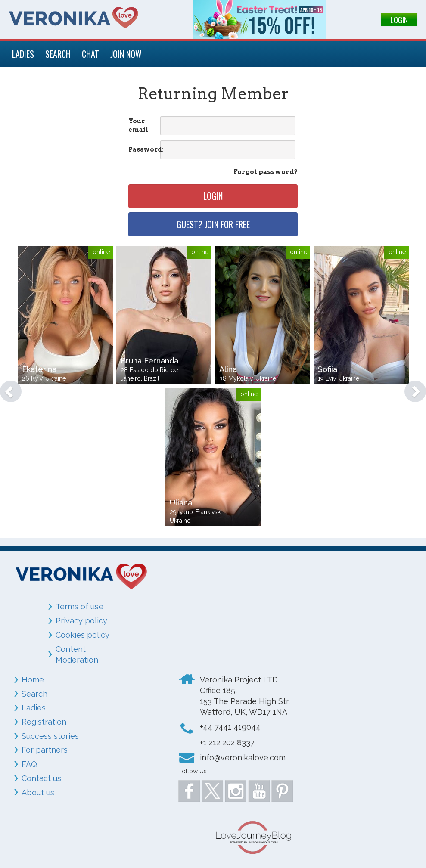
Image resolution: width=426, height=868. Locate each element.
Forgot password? (266, 172)
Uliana (181, 503)
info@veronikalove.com (243, 758)
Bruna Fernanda (149, 361)
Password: (144, 149)
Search (34, 694)
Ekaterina (39, 369)
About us (38, 792)
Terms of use (79, 606)
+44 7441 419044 (230, 727)
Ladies (34, 708)
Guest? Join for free (213, 224)
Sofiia (328, 369)
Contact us (41, 778)
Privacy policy (81, 621)
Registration (44, 722)
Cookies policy (82, 635)
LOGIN (399, 20)
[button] (6, 387)
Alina (228, 369)
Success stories (50, 736)
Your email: (139, 125)
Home (33, 680)
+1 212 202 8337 (227, 742)
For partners (45, 750)
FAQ (29, 764)
